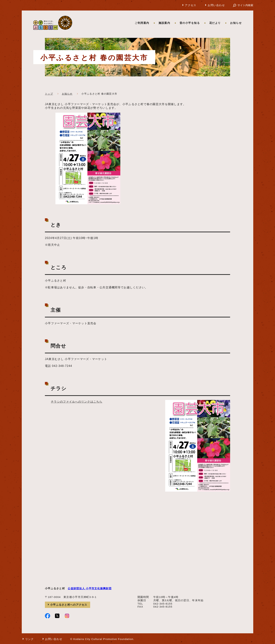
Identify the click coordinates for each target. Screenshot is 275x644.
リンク (30, 639)
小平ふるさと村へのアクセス (69, 605)
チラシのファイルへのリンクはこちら (77, 402)
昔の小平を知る (190, 23)
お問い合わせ (216, 5)
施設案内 (164, 23)
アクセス (191, 5)
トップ (49, 94)
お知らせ (236, 23)
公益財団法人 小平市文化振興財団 (90, 588)
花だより (215, 23)
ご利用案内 (142, 23)
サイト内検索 (245, 5)
